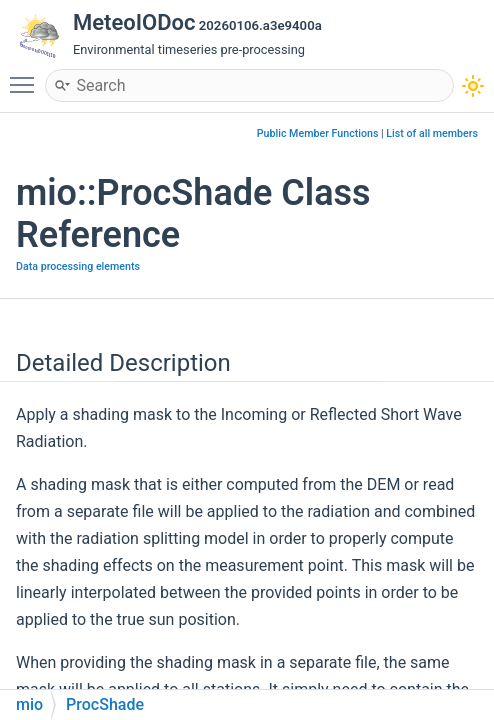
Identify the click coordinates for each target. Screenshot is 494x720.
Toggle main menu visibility (27, 76)
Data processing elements (78, 266)
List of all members (432, 133)
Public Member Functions (318, 133)
